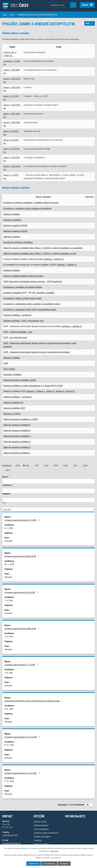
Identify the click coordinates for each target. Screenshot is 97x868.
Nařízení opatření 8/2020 (15, 231)
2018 (46, 465)
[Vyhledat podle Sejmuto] (48, 500)
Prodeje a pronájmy (42, 836)
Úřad (12, 14)
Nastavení (64, 864)
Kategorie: (7, 465)
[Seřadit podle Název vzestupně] (9, 476)
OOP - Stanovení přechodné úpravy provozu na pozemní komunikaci (37, 352)
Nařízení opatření (12, 237)
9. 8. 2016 (9, 709)
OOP (6, 363)
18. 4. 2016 (9, 564)
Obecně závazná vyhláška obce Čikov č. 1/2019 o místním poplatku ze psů (40, 254)
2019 (56, 465)
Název (5, 477)
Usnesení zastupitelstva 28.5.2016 (22, 628)
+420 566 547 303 (10, 835)
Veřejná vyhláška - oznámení (17, 315)
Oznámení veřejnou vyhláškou (18, 242)
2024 (8, 470)
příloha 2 (59, 259)
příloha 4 (60, 391)
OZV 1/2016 (9, 369)
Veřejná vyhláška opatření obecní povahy (23, 276)
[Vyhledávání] (62, 5)
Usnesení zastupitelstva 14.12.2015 (23, 773)
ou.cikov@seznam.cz (11, 843)
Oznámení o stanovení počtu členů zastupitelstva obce (30, 310)
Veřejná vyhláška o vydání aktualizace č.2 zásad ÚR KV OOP (33, 386)
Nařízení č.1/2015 (12, 414)
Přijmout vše (34, 864)
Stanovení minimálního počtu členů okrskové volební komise (34, 701)
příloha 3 (50, 391)
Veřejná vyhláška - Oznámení (18, 397)
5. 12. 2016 (9, 745)
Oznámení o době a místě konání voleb (22, 298)
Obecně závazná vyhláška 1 (17, 453)
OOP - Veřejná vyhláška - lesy (18, 332)
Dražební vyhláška (12, 220)
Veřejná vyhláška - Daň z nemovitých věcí (23, 321)
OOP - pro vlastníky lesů (15, 338)
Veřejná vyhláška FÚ (13, 403)
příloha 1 (49, 259)
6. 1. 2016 (9, 528)
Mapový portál (40, 821)
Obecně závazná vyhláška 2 (17, 447)
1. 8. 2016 (9, 600)
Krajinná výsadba (41, 844)
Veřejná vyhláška (12, 214)
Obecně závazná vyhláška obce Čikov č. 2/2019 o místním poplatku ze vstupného (43, 248)
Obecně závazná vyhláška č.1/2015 (21, 419)
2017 (37, 465)
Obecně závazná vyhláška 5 (17, 431)
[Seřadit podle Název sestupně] (9, 477)
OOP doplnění (55, 282)
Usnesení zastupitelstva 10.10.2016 (23, 737)
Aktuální (8, 541)
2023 (85, 465)
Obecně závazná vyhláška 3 (17, 442)
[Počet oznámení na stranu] (90, 805)
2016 (27, 465)
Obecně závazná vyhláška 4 (17, 436)
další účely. (54, 851)
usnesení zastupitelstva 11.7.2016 (22, 665)
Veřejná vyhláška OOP (14, 408)
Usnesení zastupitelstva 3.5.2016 (22, 592)
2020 (66, 465)
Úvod (4, 14)
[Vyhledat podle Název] (48, 481)
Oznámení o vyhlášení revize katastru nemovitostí (27, 209)
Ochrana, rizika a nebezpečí (46, 832)
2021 (75, 465)
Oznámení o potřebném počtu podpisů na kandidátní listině (32, 304)
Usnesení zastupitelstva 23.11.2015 (23, 520)
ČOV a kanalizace (41, 829)
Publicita (38, 840)
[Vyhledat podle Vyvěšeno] (48, 491)
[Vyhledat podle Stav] (48, 509)
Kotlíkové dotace (41, 825)
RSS (90, 23)
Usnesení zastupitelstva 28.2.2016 (22, 556)
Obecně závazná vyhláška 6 (17, 425)
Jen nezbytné (49, 864)
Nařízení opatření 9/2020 (15, 226)
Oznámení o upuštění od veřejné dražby (23, 287)
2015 (18, 465)
